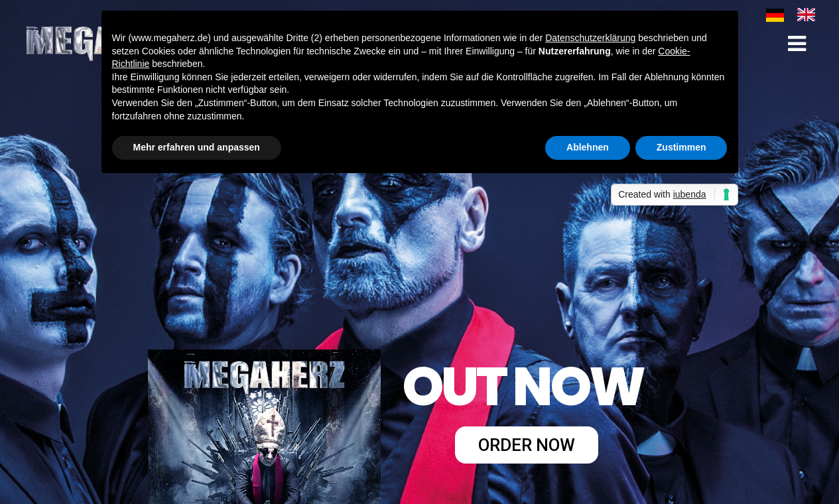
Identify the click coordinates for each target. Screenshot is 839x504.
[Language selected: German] (797, 15)
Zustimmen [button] (681, 147)
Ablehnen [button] (588, 147)
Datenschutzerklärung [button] (590, 38)
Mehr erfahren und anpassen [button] (197, 147)
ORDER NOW (527, 445)
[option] (809, 15)
